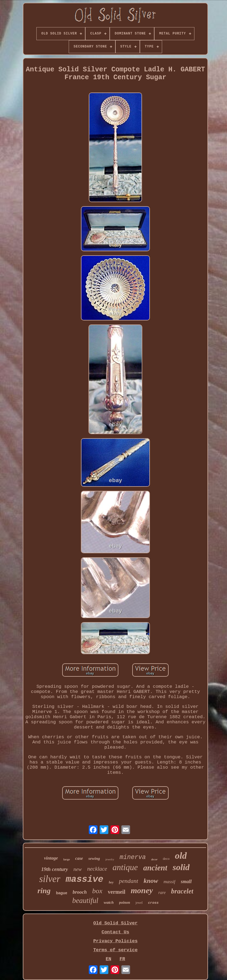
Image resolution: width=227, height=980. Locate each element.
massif (169, 882)
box (97, 891)
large (67, 859)
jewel (139, 903)
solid (181, 867)
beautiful (85, 901)
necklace (97, 869)
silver (50, 879)
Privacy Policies (115, 941)
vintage (51, 858)
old (181, 856)
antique (125, 867)
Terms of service (115, 950)
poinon (125, 903)
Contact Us (115, 932)
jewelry (110, 859)
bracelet (182, 891)
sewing (94, 858)
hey (111, 882)
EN (108, 959)
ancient (155, 868)
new (78, 869)
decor (154, 859)
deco (166, 859)
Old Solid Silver (115, 923)
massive (85, 879)
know (151, 881)
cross (153, 903)
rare (162, 892)
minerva (133, 857)
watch (109, 902)
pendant (129, 881)
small (186, 882)
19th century (55, 869)
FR (122, 959)
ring (44, 891)
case (79, 858)
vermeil (116, 892)
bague (62, 893)
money (142, 890)
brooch (80, 892)
